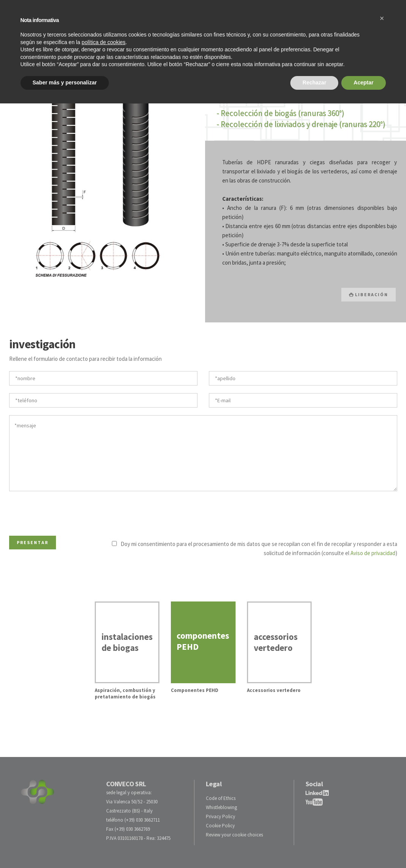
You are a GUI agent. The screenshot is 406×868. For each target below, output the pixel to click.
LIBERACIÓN (369, 294)
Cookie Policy (220, 826)
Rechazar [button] (314, 83)
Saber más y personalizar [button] (65, 83)
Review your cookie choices (234, 835)
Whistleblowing (221, 807)
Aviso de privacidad (373, 553)
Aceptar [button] (363, 83)
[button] (382, 18)
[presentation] (67, 512)
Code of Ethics (221, 798)
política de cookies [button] (104, 42)
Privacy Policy (221, 816)
